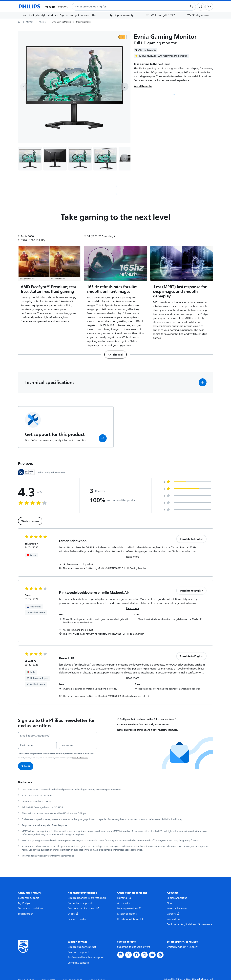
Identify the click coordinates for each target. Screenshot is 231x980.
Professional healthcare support (86, 957)
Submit (26, 766)
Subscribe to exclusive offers (134, 947)
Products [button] (50, 7)
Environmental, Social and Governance (190, 924)
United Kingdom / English (183, 947)
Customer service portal (83, 908)
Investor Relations (177, 908)
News (170, 903)
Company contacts (78, 963)
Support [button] (63, 7)
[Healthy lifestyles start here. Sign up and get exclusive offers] (60, 15)
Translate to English (191, 539)
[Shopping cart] (209, 7)
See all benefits (143, 86)
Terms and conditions (31, 908)
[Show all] (116, 355)
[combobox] (126, 7)
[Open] (122, 37)
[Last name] (78, 745)
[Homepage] (29, 7)
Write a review (30, 521)
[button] (203, 382)
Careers (173, 914)
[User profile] (201, 7)
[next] (125, 87)
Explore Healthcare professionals (87, 898)
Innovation (173, 919)
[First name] (37, 745)
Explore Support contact (82, 947)
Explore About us (177, 898)
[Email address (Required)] (58, 736)
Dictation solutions (130, 919)
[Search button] (192, 7)
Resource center (77, 919)
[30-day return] (198, 15)
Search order (25, 914)
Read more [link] (133, 557)
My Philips (24, 903)
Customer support (29, 898)
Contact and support (80, 903)
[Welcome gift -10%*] (160, 15)
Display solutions (127, 914)
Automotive (124, 903)
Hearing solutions (129, 908)
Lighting (124, 898)
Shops (73, 914)
